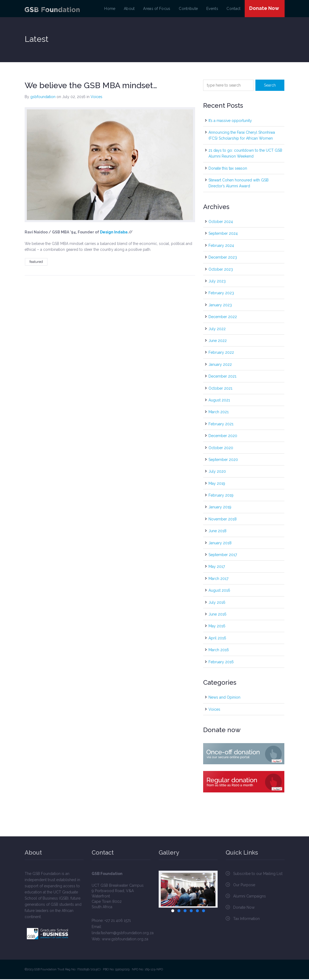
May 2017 (217, 568)
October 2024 (221, 223)
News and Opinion (224, 698)
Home (114, 9)
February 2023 (221, 294)
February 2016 (221, 663)
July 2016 (217, 603)
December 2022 (223, 318)
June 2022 (218, 342)
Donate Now (263, 9)
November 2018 (223, 520)
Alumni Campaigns (250, 897)
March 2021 (219, 413)
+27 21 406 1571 (118, 921)
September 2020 (223, 461)
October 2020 (221, 449)
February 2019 (221, 496)
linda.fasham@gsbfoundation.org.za (123, 934)
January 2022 (220, 366)
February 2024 (221, 247)
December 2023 (223, 258)
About (133, 9)
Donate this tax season (228, 169)
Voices (96, 98)
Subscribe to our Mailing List (258, 874)
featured (36, 262)
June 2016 (217, 615)
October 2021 (220, 389)
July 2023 (217, 282)
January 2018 (220, 544)
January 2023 (220, 306)
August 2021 (219, 401)
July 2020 (217, 472)
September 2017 (223, 556)
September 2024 (223, 234)
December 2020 (223, 437)
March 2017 (218, 580)
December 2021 (222, 377)
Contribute (189, 9)
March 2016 (219, 651)
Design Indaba (114, 233)
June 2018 (217, 532)
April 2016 (217, 639)
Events (212, 9)
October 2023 (221, 270)
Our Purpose (244, 886)
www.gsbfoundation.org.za (125, 940)
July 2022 (217, 330)
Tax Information (246, 919)
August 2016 (219, 591)
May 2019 (217, 485)
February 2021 (221, 425)
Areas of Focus (159, 9)
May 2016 (217, 627)
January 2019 (220, 508)
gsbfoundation (43, 98)
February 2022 (221, 353)
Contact (232, 9)
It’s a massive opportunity (230, 121)
